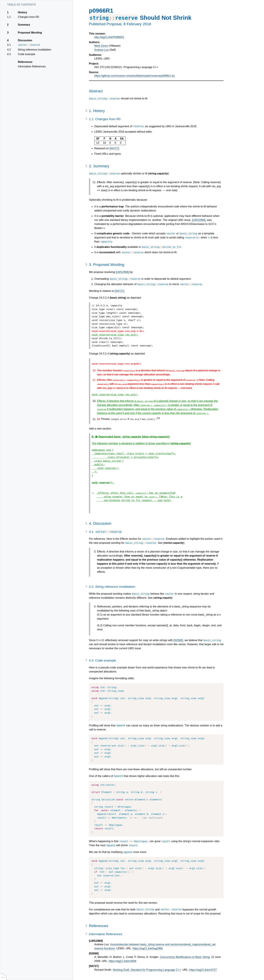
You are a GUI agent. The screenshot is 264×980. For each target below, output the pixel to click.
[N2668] (178, 640)
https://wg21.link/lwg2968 (148, 948)
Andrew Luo (101, 50)
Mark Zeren (101, 46)
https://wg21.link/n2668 (122, 961)
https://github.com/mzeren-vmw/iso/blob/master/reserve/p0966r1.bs (135, 76)
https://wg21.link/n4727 (203, 970)
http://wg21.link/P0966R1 (109, 37)
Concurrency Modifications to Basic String (185, 957)
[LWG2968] (199, 220)
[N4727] (114, 148)
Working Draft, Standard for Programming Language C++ (147, 970)
